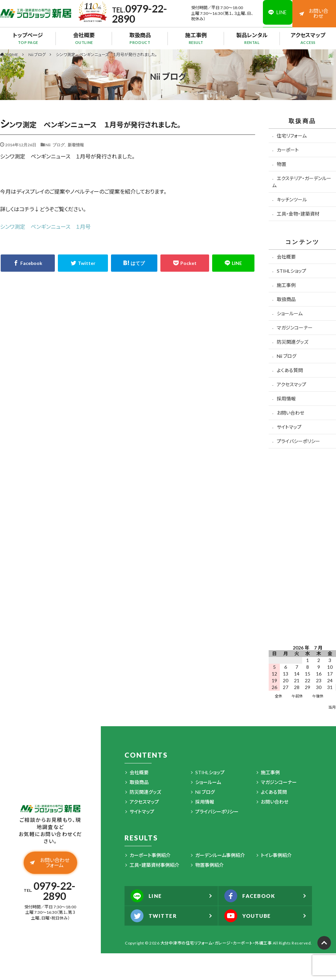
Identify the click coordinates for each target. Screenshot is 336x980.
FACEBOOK (251, 896)
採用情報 (286, 399)
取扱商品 (140, 38)
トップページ (28, 38)
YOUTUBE (249, 916)
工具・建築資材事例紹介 (154, 865)
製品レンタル (252, 38)
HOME (12, 54)
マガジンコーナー (295, 328)
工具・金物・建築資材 (298, 214)
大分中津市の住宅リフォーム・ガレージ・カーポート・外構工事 (216, 943)
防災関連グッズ (293, 342)
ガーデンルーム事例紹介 (220, 855)
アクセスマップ (308, 38)
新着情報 (76, 145)
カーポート (288, 150)
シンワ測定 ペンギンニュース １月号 (45, 227)
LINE (147, 896)
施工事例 (196, 38)
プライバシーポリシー (298, 441)
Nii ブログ (37, 55)
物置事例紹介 (209, 865)
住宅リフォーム (292, 136)
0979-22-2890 (139, 14)
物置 (282, 164)
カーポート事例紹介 (150, 855)
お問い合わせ (314, 13)
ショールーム (290, 313)
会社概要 (84, 38)
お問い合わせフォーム (50, 863)
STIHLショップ (292, 271)
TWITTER (155, 916)
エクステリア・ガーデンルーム (301, 182)
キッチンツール (292, 200)
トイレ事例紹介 (276, 855)
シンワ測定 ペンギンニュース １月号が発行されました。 (106, 55)
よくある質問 (290, 370)
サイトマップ (289, 427)
